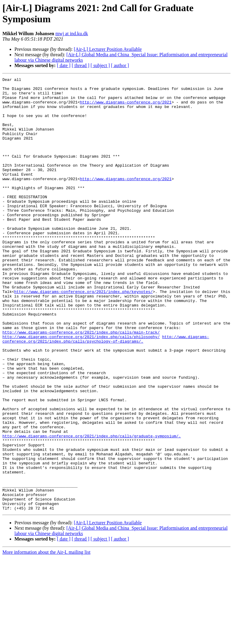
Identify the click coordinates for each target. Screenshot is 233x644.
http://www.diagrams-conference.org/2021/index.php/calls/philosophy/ (81, 389)
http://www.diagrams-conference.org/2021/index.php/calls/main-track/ (81, 384)
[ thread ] (81, 65)
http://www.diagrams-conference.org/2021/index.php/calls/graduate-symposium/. (92, 508)
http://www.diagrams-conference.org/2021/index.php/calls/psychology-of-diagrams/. (106, 392)
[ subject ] (100, 65)
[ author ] (120, 65)
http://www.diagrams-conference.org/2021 (126, 107)
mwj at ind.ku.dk (72, 34)
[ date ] (64, 65)
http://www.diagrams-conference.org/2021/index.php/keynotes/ (83, 335)
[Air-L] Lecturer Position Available (108, 49)
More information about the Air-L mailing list (46, 639)
